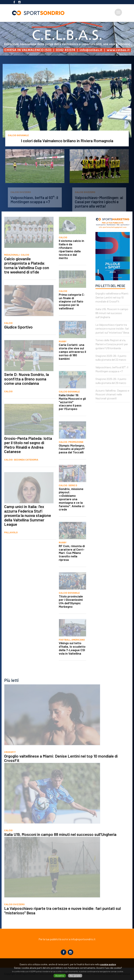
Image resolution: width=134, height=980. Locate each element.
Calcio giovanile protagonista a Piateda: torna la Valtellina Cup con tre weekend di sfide (27, 276)
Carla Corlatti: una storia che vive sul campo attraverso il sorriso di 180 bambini (72, 362)
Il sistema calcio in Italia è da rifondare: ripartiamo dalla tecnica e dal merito (71, 259)
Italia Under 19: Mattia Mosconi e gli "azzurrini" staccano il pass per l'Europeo (72, 412)
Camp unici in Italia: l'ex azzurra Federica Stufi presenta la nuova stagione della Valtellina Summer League (28, 526)
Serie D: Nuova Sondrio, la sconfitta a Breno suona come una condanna (27, 389)
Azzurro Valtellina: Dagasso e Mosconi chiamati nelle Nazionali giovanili (112, 405)
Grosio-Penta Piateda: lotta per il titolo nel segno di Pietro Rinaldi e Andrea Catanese (28, 455)
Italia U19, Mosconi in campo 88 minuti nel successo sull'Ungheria (112, 323)
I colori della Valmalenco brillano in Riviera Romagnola (67, 141)
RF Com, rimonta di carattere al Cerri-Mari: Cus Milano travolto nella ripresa (72, 563)
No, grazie (75, 976)
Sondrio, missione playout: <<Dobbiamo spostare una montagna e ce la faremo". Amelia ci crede (72, 509)
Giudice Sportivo (18, 337)
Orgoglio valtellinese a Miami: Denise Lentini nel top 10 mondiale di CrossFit (112, 308)
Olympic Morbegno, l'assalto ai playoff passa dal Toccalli (72, 459)
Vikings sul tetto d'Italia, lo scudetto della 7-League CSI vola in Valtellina (72, 658)
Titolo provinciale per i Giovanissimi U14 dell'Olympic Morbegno (71, 612)
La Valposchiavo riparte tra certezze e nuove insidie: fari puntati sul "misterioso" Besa (112, 339)
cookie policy (108, 964)
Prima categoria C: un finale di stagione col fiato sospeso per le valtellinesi (72, 312)
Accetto (60, 976)
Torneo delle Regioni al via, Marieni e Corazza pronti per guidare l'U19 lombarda (112, 354)
